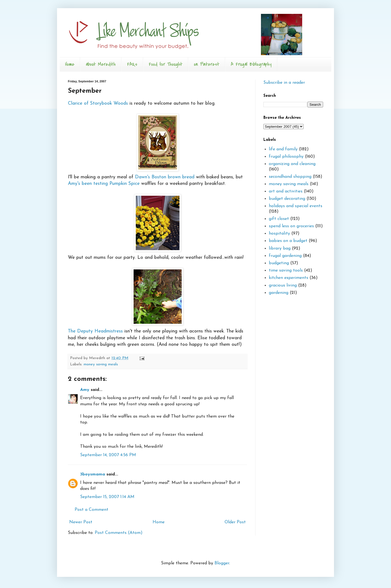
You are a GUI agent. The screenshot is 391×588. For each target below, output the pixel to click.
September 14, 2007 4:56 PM (108, 455)
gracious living (283, 285)
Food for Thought (166, 64)
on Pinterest (207, 64)
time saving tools (286, 270)
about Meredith (101, 64)
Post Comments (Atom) (119, 533)
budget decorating (287, 199)
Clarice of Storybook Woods (98, 103)
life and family (283, 149)
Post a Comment (92, 510)
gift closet (279, 219)
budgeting (279, 263)
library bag (280, 248)
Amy (85, 390)
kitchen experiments (288, 278)
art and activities (286, 191)
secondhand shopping (290, 177)
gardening (279, 293)
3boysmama (93, 474)
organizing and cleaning (292, 164)
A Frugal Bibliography (251, 64)
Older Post (235, 522)
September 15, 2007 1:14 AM (107, 497)
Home (70, 64)
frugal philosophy (286, 157)
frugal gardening (285, 256)
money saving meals (101, 364)
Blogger (222, 563)
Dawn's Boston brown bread (165, 177)
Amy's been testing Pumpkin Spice (105, 184)
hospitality (279, 234)
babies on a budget (288, 241)
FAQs (132, 64)
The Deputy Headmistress (126, 301)
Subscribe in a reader (284, 83)
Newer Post (81, 522)
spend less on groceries (291, 226)
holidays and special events (296, 206)
